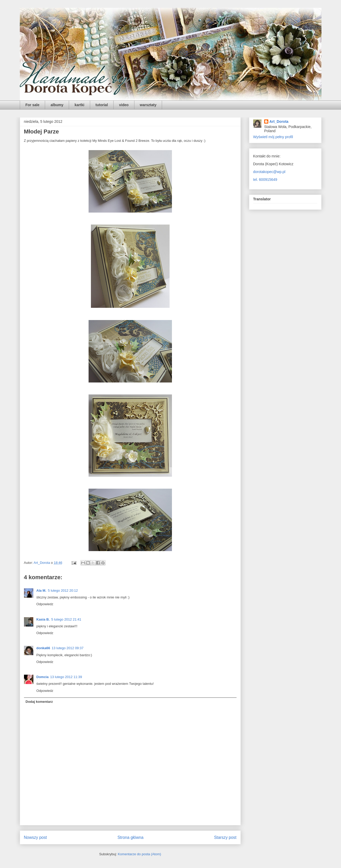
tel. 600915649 (265, 180)
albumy (57, 105)
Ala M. (41, 591)
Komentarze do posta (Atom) (139, 854)
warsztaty (148, 105)
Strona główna (131, 837)
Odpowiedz (45, 604)
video (124, 105)
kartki (79, 105)
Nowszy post (35, 837)
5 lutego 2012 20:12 (63, 591)
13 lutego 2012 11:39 (66, 677)
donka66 (43, 648)
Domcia (43, 677)
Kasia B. (43, 619)
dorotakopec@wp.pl (269, 172)
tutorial (102, 105)
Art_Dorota (279, 122)
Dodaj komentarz (39, 702)
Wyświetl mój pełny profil (273, 137)
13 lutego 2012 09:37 (67, 648)
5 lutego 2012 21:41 (66, 619)
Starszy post (225, 837)
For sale (33, 105)
